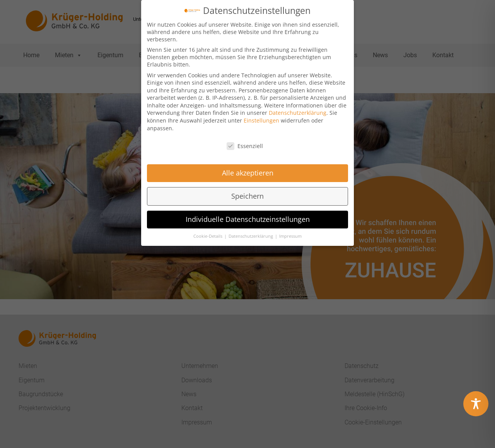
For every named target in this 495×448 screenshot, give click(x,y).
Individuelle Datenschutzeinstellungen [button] (248, 216)
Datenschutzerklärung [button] (251, 233)
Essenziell (245, 142)
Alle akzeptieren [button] (248, 170)
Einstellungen (261, 117)
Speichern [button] (247, 193)
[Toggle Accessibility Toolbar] (476, 404)
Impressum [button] (290, 233)
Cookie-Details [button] (208, 233)
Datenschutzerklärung (298, 110)
